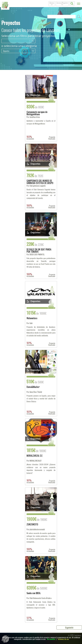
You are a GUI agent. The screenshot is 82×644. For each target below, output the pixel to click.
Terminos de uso (63, 639)
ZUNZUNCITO (32, 525)
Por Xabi (30, 323)
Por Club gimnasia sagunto (36, 186)
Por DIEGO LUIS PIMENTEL (36, 254)
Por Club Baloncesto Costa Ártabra (39, 598)
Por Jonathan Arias (33, 117)
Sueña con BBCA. (34, 593)
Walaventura (32, 318)
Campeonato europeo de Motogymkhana (37, 113)
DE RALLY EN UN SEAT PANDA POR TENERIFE (39, 251)
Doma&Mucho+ (33, 387)
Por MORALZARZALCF (34, 461)
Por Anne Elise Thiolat (34, 392)
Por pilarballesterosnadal (36, 529)
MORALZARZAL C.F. (35, 456)
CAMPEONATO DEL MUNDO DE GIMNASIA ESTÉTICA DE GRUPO (40, 182)
